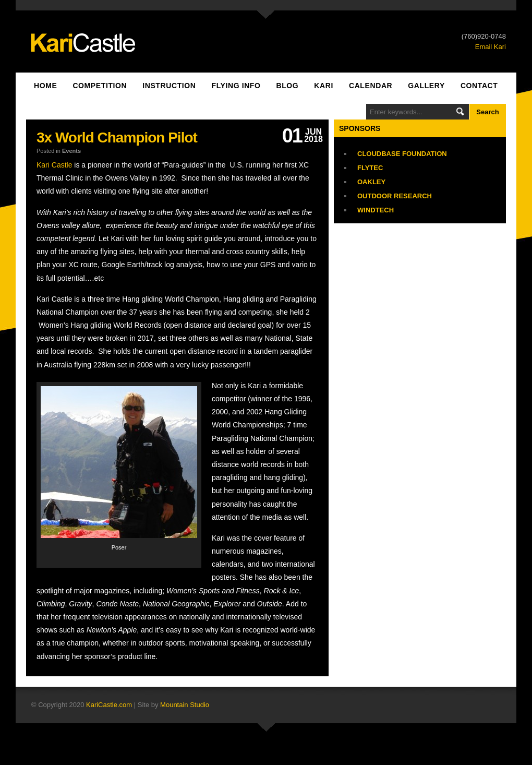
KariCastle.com (109, 705)
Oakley (371, 182)
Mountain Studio (185, 705)
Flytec (370, 168)
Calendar (371, 86)
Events (71, 151)
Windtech (376, 210)
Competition (100, 86)
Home (45, 86)
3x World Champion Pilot (117, 138)
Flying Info (236, 86)
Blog (287, 86)
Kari (324, 86)
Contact (479, 86)
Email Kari (491, 47)
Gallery (426, 86)
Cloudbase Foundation (402, 154)
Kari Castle (54, 165)
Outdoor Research (395, 196)
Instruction (169, 86)
